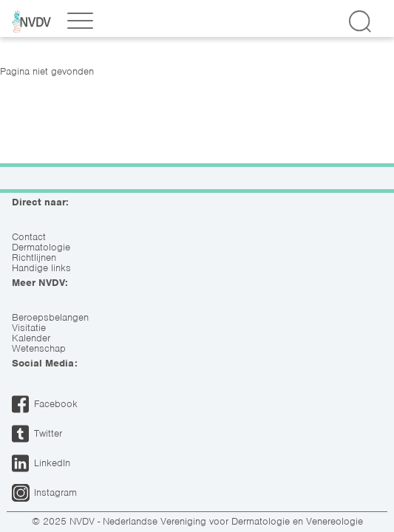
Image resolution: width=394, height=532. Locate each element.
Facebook (56, 404)
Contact (29, 237)
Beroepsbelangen (50, 318)
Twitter (48, 433)
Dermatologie (41, 248)
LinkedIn (52, 463)
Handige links (41, 268)
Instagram (55, 492)
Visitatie (29, 328)
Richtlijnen (34, 258)
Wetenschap (39, 349)
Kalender (31, 338)
